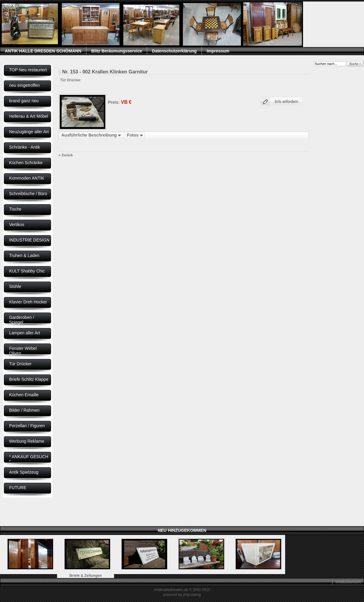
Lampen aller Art (25, 333)
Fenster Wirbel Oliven (23, 351)
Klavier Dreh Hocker (28, 302)
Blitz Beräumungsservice (117, 51)
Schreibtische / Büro (28, 194)
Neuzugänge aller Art (29, 132)
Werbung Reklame (27, 441)
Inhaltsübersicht (348, 582)
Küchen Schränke (26, 163)
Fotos (135, 135)
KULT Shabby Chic (27, 271)
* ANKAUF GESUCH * (29, 459)
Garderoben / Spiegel (22, 320)
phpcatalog (192, 595)
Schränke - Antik (25, 147)
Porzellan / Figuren (27, 426)
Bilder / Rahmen (24, 410)
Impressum (218, 51)
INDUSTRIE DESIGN (29, 240)
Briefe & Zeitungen (86, 576)
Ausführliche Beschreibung (92, 135)
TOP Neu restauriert (28, 70)
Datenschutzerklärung (174, 51)
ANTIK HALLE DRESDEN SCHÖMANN (43, 51)
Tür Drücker (20, 364)
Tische (15, 209)
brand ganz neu (24, 101)
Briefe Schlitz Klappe (29, 379)
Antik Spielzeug (24, 472)
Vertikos (17, 225)
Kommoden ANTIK (27, 178)
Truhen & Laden (24, 255)
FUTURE (18, 488)
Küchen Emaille (24, 395)
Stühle (15, 286)
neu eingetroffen (24, 85)
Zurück (67, 155)
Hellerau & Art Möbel (29, 116)
